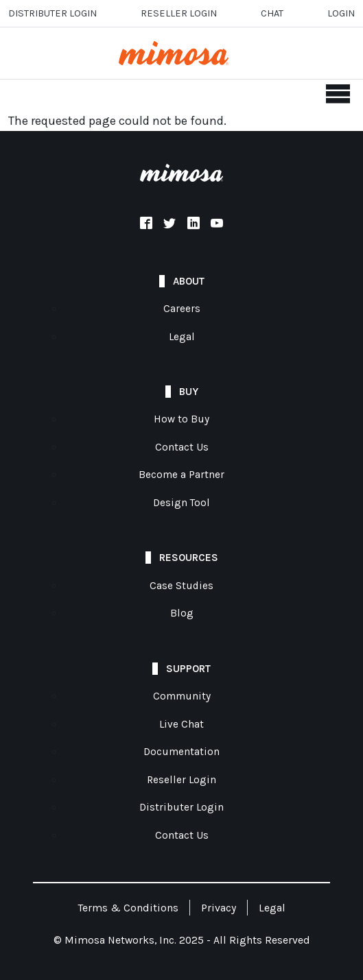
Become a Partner (181, 475)
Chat (272, 13)
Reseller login (179, 13)
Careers (182, 309)
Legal (182, 337)
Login (341, 13)
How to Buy (181, 419)
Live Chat (181, 724)
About (189, 281)
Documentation (181, 752)
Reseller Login (181, 780)
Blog (182, 613)
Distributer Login (52, 13)
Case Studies (181, 586)
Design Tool (181, 503)
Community (182, 696)
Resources (189, 558)
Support (188, 669)
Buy (189, 392)
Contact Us (182, 447)
